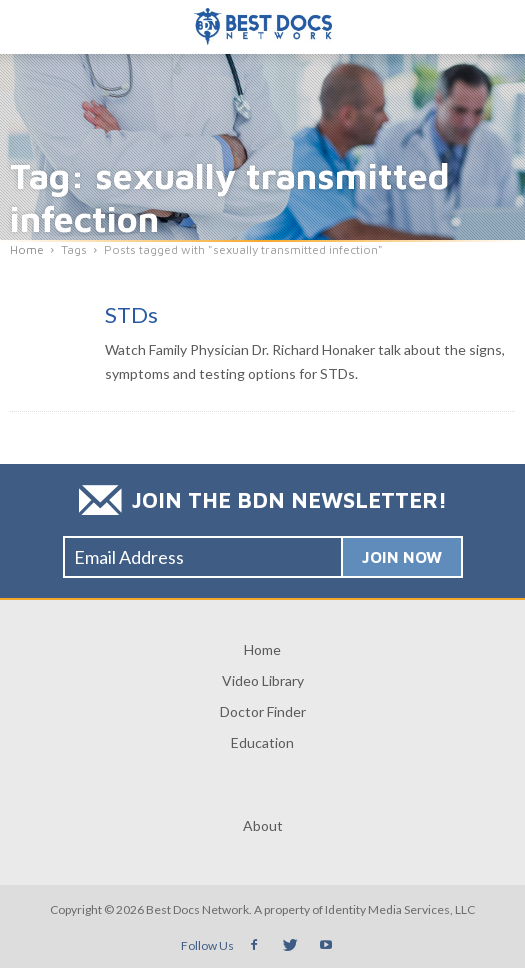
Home (262, 649)
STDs (131, 314)
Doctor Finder (263, 711)
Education (262, 742)
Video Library (263, 680)
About (263, 825)
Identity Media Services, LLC (400, 909)
